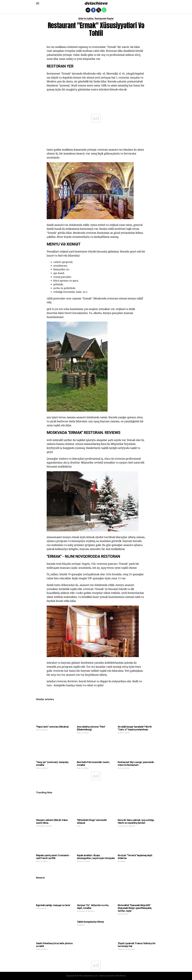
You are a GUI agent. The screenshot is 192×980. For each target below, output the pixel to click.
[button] (38, 3)
